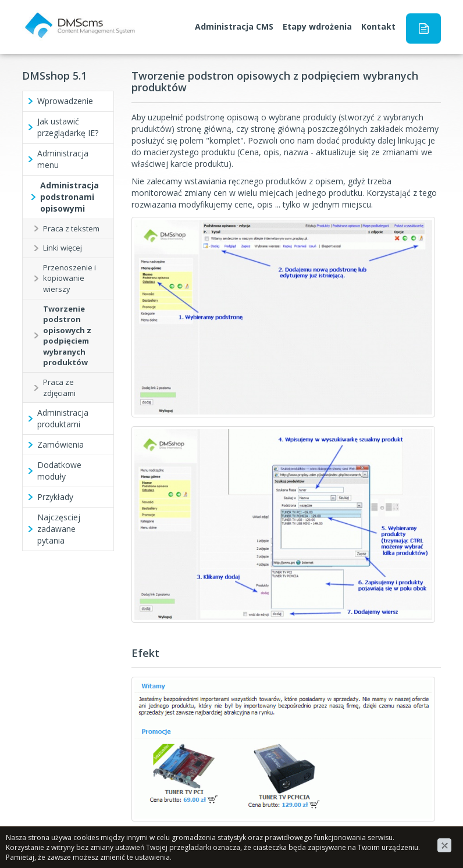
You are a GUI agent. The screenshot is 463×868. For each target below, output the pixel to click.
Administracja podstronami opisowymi (70, 197)
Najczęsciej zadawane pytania (59, 529)
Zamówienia (60, 444)
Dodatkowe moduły (59, 471)
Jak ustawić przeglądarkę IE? (68, 127)
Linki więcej (63, 248)
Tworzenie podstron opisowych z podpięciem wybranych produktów (67, 336)
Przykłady (55, 497)
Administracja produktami (63, 418)
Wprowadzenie (65, 101)
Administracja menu (63, 159)
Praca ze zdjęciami (59, 387)
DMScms (39, 15)
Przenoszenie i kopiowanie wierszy (70, 278)
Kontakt (378, 26)
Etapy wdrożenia (317, 26)
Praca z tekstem (71, 228)
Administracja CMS (234, 26)
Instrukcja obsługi (423, 28)
